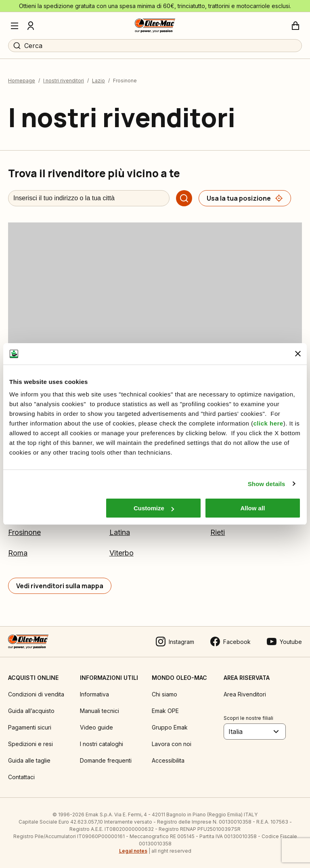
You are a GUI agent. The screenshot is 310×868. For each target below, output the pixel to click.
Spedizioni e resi (30, 744)
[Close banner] (298, 354)
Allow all (252, 508)
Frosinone (24, 532)
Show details (267, 484)
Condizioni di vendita (36, 694)
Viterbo (121, 553)
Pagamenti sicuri (30, 727)
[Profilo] (31, 26)
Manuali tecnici (99, 711)
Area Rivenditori (245, 694)
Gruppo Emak (170, 727)
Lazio (98, 81)
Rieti (218, 532)
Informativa (94, 694)
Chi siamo (164, 694)
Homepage (22, 81)
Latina (120, 532)
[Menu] (15, 26)
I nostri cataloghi (102, 744)
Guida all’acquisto (31, 711)
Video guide (96, 727)
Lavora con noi (172, 744)
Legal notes (133, 851)
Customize (154, 508)
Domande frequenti (106, 760)
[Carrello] (295, 26)
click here (268, 423)
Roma (18, 553)
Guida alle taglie (29, 760)
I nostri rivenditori (64, 81)
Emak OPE (165, 711)
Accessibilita (168, 760)
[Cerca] (184, 198)
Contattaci (21, 777)
